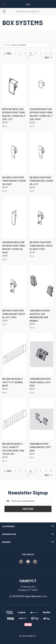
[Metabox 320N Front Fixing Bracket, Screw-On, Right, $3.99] (14, 153)
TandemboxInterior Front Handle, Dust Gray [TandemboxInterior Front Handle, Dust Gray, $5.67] (40, 382)
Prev (8, 54)
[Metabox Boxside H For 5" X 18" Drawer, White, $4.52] (14, 354)
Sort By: (7, 45)
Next (48, 58)
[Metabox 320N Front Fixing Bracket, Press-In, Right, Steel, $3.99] (42, 218)
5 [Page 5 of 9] (36, 54)
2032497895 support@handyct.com (29, 596)
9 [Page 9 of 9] (28, 58)
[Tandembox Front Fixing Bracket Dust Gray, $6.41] (42, 419)
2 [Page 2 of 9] (20, 54)
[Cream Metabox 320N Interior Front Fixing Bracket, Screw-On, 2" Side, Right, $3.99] (42, 84)
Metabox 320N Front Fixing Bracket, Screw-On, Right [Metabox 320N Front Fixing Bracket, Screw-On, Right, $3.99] (14, 181)
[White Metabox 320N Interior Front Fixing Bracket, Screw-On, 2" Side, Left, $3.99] (14, 84)
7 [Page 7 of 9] (46, 54)
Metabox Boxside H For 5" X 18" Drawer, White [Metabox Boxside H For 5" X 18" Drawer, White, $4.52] (13, 382)
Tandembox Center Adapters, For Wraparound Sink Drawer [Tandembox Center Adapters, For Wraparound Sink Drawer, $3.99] (40, 316)
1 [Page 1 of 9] (15, 54)
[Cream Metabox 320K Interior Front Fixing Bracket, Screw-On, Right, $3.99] (14, 218)
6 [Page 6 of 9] (41, 54)
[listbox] (32, 45)
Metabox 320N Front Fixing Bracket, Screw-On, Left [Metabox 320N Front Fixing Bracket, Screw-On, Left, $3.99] (42, 181)
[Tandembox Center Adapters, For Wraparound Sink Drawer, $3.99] (42, 286)
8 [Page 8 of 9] (51, 54)
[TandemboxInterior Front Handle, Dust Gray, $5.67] (42, 354)
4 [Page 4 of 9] (31, 54)
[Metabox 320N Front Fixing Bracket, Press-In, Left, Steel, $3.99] (14, 286)
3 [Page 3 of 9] (26, 54)
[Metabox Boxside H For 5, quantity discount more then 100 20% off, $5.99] (14, 419)
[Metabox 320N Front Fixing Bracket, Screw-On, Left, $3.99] (42, 153)
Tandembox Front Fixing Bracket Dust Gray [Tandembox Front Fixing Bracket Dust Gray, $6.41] (40, 447)
